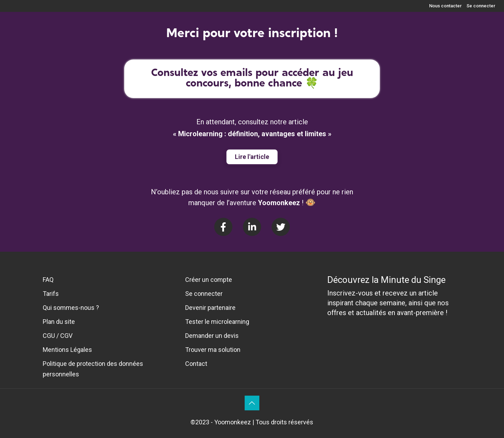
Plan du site (59, 322)
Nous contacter (445, 6)
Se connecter (481, 6)
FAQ (48, 280)
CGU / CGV (58, 336)
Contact (196, 364)
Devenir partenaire (210, 308)
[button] (252, 157)
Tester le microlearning (217, 322)
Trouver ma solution (213, 350)
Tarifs (51, 294)
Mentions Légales (67, 350)
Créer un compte (209, 280)
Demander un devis (212, 336)
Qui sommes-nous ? (71, 308)
